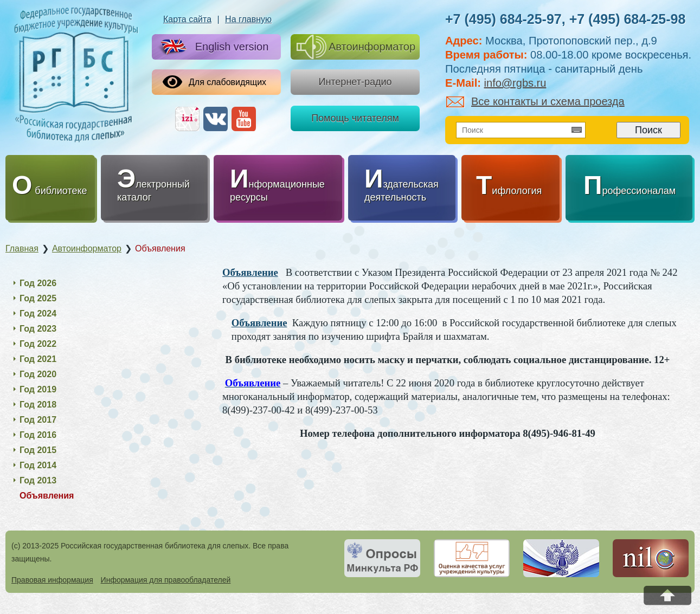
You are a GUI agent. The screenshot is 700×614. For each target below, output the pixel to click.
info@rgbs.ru (515, 83)
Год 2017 (38, 420)
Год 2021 (38, 359)
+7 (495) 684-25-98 (628, 19)
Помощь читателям (355, 118)
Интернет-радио (355, 82)
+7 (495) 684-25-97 (503, 19)
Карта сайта (187, 19)
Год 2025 (38, 298)
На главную (248, 19)
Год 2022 (38, 344)
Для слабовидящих (214, 82)
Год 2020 (38, 374)
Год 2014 (38, 465)
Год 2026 (38, 283)
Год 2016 (38, 435)
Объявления (47, 496)
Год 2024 (38, 314)
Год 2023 (38, 329)
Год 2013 (38, 480)
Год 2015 (38, 450)
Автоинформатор (356, 47)
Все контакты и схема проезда (535, 101)
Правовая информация (52, 580)
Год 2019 (38, 389)
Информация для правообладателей (166, 580)
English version (213, 47)
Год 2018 (38, 405)
